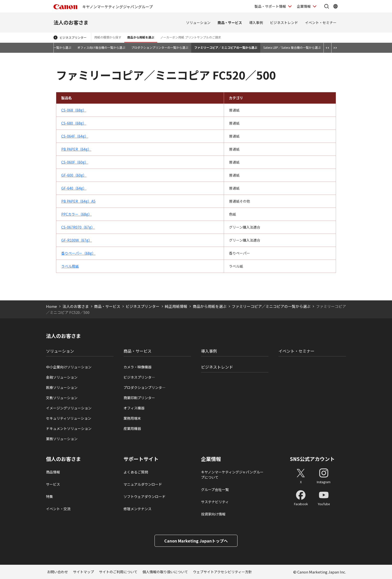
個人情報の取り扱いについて (165, 572)
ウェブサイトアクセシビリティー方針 (222, 572)
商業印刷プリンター (139, 398)
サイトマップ (83, 572)
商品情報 (53, 472)
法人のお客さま (71, 22)
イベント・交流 (58, 509)
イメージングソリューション (69, 408)
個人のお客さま (63, 459)
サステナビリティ (215, 502)
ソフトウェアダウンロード (144, 496)
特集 (49, 496)
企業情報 (211, 459)
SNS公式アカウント (312, 459)
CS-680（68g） (74, 123)
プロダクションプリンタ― (144, 387)
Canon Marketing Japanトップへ (196, 541)
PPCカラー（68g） (76, 214)
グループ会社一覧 (215, 489)
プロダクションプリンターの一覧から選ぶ (160, 47)
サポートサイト (141, 459)
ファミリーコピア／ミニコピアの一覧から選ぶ (226, 47)
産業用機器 (132, 428)
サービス (53, 484)
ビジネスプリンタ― (139, 377)
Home (51, 306)
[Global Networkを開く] (335, 6)
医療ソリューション (62, 387)
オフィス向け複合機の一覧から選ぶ (101, 47)
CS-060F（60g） (75, 162)
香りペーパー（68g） (78, 253)
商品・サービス (230, 23)
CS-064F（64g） (75, 136)
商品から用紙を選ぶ (141, 37)
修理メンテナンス (137, 509)
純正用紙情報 (176, 306)
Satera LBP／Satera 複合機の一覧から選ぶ (292, 47)
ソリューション (198, 23)
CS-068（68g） (74, 110)
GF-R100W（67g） (77, 240)
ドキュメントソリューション (69, 428)
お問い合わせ (57, 572)
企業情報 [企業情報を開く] (304, 6)
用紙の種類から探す (108, 37)
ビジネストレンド (284, 23)
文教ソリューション (62, 398)
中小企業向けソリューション (69, 367)
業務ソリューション (62, 439)
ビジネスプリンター (73, 37)
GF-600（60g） (74, 175)
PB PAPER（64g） (76, 149)
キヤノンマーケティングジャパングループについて (232, 475)
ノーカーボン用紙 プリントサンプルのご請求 (191, 37)
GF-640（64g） (74, 188)
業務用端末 (132, 418)
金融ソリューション (62, 377)
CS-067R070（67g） (78, 227)
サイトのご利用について (118, 572)
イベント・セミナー (321, 23)
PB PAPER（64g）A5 (78, 201)
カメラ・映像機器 (137, 367)
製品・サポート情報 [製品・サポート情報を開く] (270, 6)
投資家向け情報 (213, 514)
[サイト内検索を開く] (326, 6)
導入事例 (256, 23)
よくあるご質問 (136, 472)
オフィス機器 (134, 408)
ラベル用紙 (70, 266)
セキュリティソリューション (69, 418)
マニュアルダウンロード (143, 484)
